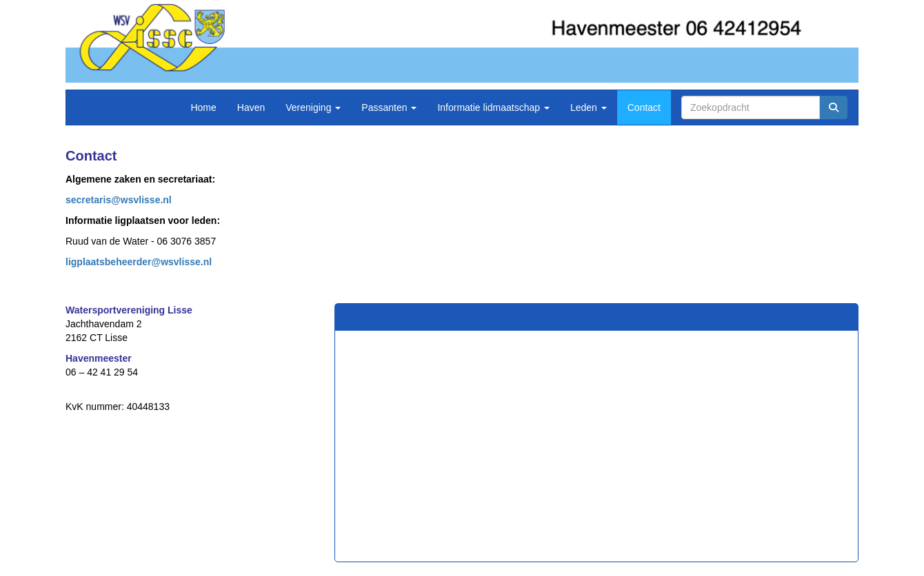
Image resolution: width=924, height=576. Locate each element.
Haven (251, 107)
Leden (589, 107)
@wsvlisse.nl (119, 200)
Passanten (389, 107)
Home (203, 107)
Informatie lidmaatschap (493, 107)
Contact (644, 107)
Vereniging (313, 107)
